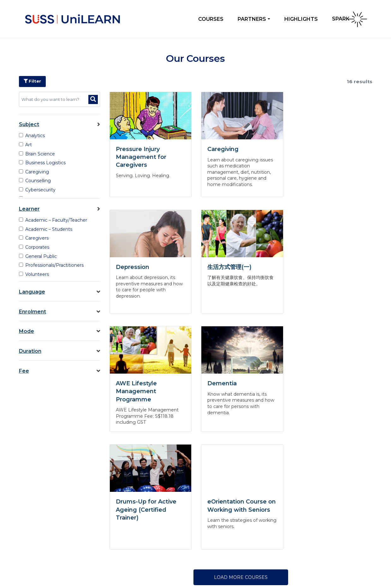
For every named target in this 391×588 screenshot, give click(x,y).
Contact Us (29, 522)
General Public (38, 256)
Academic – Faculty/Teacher (53, 220)
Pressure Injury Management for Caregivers (141, 157)
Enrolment (60, 312)
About (24, 503)
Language (60, 292)
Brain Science (37, 154)
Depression (314, 149)
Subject (60, 124)
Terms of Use (343, 568)
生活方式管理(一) (138, 267)
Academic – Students (46, 229)
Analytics (32, 136)
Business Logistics (42, 163)
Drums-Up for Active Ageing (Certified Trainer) (146, 393)
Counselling (35, 181)
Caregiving (34, 172)
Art (26, 145)
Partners (252, 19)
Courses (211, 19)
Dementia (312, 267)
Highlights (301, 19)
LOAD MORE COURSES (241, 461)
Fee (60, 371)
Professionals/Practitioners (51, 265)
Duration (60, 351)
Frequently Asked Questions (47, 513)
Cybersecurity (37, 190)
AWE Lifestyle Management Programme (227, 275)
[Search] (93, 99)
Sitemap (366, 568)
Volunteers (34, 274)
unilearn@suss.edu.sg (175, 535)
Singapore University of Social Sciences (64, 565)
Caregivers (34, 238)
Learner (60, 209)
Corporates (34, 247)
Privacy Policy (315, 568)
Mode (60, 331)
